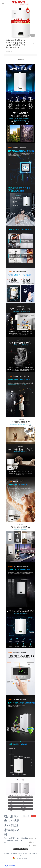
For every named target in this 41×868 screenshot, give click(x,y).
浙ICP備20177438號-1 (20, 858)
